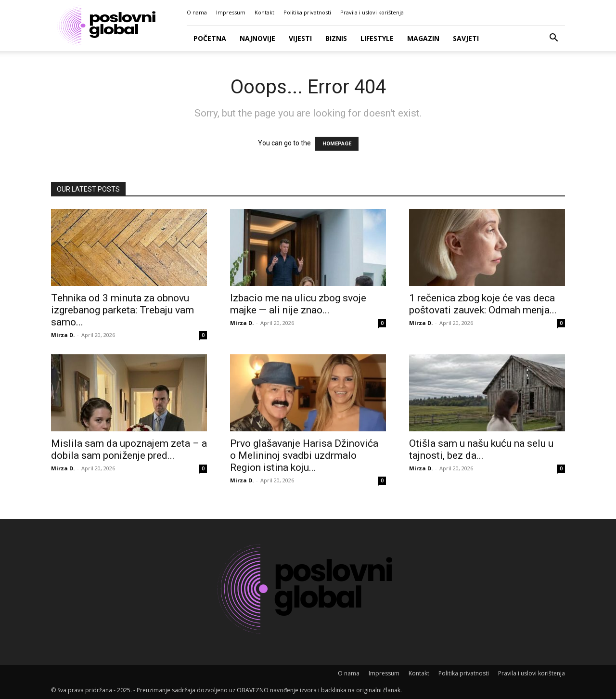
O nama (197, 12)
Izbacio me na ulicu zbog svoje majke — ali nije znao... (298, 304)
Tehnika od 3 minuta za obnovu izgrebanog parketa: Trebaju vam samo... (122, 310)
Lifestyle (377, 38)
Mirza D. (63, 335)
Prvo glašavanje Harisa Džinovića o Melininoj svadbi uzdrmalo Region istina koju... (304, 455)
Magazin (423, 38)
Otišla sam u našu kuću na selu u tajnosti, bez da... (481, 449)
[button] (553, 39)
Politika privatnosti (307, 12)
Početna (210, 38)
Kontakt (264, 12)
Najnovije (257, 38)
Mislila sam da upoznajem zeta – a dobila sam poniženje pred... (129, 449)
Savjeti (466, 38)
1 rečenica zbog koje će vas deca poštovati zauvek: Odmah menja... (483, 304)
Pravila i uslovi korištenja (372, 12)
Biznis (336, 38)
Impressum (231, 12)
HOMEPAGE (337, 144)
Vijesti (300, 38)
